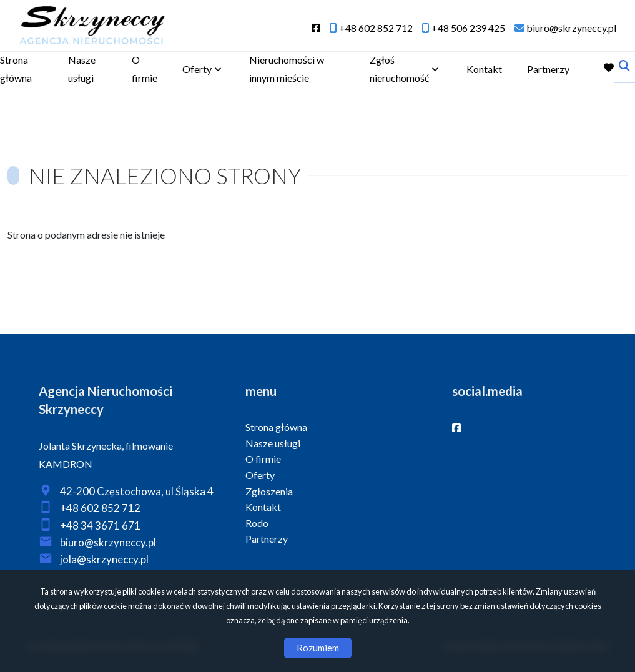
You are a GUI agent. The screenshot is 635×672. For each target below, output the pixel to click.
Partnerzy (548, 69)
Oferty (197, 69)
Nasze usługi (82, 69)
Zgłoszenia (269, 491)
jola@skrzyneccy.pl (104, 559)
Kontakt (484, 69)
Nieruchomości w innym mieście (287, 69)
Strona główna (16, 69)
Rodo (257, 523)
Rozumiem (318, 648)
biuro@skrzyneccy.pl (108, 542)
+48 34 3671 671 (100, 526)
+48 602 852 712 (100, 508)
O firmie (145, 69)
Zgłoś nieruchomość (399, 69)
